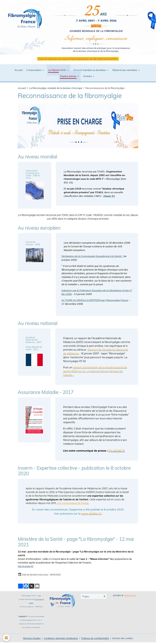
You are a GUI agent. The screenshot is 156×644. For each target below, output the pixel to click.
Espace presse (68, 78)
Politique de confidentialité (97, 640)
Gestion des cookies (126, 640)
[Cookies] (6, 638)
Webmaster (130, 597)
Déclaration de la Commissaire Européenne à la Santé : (92, 258)
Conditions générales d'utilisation (60, 640)
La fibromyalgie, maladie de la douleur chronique (56, 90)
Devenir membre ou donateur (90, 72)
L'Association (34, 72)
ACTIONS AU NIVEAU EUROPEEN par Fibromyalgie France (95, 302)
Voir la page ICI (26, 568)
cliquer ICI (109, 197)
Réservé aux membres (125, 72)
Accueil (19, 72)
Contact (88, 78)
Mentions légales (28, 640)
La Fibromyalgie (57, 72)
